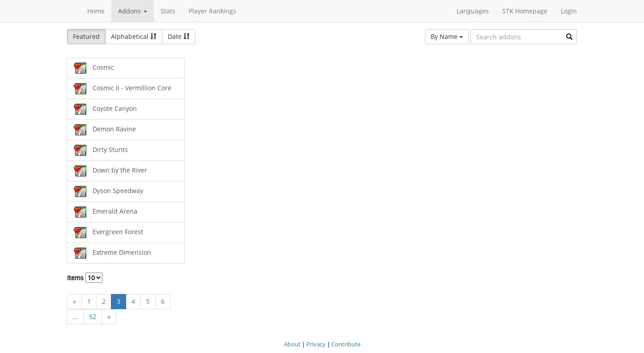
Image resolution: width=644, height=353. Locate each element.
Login (569, 11)
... (75, 317)
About (292, 344)
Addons (133, 11)
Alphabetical (134, 36)
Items (85, 278)
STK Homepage (525, 11)
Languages (473, 11)
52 (93, 317)
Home (96, 11)
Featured (86, 36)
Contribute (346, 344)
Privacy (316, 344)
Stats (168, 11)
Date (179, 36)
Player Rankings (212, 11)
